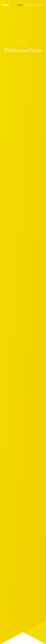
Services (29, 5)
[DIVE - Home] (6, 5)
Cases (20, 5)
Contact (40, 5)
